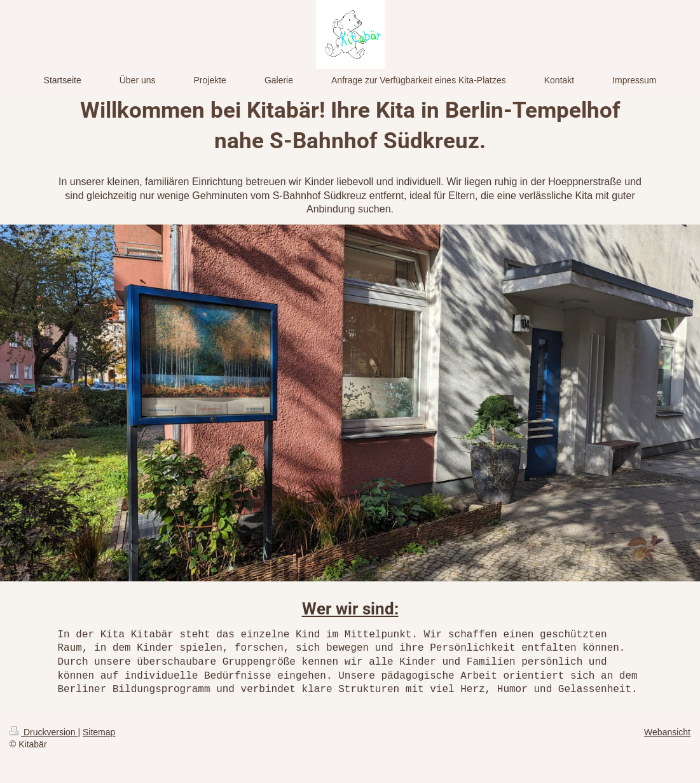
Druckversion (44, 732)
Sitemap (99, 732)
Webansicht (667, 732)
